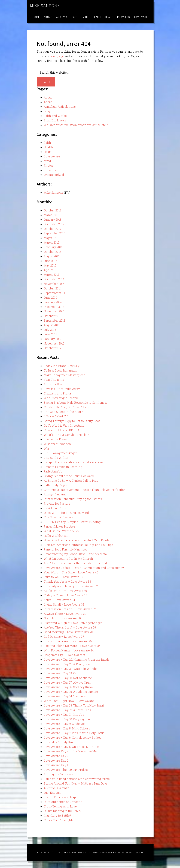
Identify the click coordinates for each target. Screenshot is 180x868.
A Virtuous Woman (57, 788)
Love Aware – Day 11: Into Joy (64, 715)
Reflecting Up (53, 471)
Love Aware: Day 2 (56, 760)
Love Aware (52, 156)
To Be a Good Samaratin (60, 370)
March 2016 (52, 242)
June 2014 (50, 297)
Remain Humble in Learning (63, 467)
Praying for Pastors (57, 503)
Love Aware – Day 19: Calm (62, 673)
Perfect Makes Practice (60, 526)
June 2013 (50, 334)
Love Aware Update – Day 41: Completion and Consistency (84, 568)
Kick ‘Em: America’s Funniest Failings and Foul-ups (78, 545)
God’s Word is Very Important (64, 425)
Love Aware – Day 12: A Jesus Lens (67, 710)
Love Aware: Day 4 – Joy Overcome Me (70, 751)
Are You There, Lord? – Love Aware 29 (70, 627)
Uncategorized (54, 175)
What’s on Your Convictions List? (66, 435)
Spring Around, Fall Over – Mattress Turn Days (76, 783)
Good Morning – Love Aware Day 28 (68, 632)
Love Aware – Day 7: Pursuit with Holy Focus (74, 733)
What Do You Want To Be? (61, 531)
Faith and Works (55, 116)
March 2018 (52, 215)
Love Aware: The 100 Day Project (66, 770)
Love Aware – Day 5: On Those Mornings (72, 747)
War (47, 448)
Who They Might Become (61, 398)
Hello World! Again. (57, 536)
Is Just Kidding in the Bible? (63, 811)
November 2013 (54, 311)
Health (48, 147)
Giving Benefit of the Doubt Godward (69, 476)
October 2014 (53, 288)
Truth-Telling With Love (60, 806)
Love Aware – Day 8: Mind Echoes (67, 728)
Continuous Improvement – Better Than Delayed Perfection (85, 490)
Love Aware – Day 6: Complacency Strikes (72, 737)
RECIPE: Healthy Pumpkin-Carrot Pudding (72, 522)
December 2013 (54, 307)
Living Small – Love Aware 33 (64, 604)
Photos (49, 165)
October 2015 (53, 252)
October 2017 (53, 229)
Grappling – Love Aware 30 (62, 618)
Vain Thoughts (54, 380)
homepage (57, 56)
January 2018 (53, 219)
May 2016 (50, 238)
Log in (139, 852)
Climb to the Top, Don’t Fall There (67, 407)
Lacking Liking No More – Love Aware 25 (72, 646)
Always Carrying (55, 494)
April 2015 (51, 270)
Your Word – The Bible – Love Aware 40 (71, 572)
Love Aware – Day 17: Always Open (68, 682)
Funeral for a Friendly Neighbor (65, 549)
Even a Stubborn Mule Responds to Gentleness (76, 402)
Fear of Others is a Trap (60, 797)
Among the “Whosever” (60, 774)
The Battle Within (56, 458)
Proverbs (50, 170)
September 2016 (54, 233)
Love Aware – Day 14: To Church (66, 696)
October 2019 (53, 210)
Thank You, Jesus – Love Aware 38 (67, 581)
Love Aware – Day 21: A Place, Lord (67, 664)
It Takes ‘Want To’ (56, 416)
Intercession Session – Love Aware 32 (70, 609)
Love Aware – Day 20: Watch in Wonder (71, 669)
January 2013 (53, 339)
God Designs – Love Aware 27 (64, 637)
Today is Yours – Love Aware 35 (65, 595)
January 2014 (53, 302)
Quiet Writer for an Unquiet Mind (66, 513)
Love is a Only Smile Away (62, 389)
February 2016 (53, 247)
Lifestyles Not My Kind (59, 742)
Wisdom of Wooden (57, 444)
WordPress (126, 852)
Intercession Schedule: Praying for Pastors (73, 499)
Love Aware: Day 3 (56, 756)
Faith (47, 143)
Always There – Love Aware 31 (65, 614)
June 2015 (50, 261)
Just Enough (52, 793)
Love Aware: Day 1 (56, 765)
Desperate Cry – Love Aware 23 (65, 655)
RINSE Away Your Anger (60, 453)
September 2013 (54, 320)
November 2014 (54, 284)
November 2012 (54, 343)
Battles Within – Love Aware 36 (65, 591)
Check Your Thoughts (59, 820)
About (48, 97)
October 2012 (53, 348)
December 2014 (54, 279)
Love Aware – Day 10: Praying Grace (68, 719)
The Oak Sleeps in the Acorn (63, 412)
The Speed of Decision (59, 517)
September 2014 (54, 293)
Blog (47, 111)
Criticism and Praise (58, 393)
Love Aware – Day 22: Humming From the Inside (77, 659)
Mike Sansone (45, 6)
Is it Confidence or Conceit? (63, 802)
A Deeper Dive (53, 384)
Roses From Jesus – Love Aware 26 (68, 641)
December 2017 (54, 224)
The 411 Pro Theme (74, 852)
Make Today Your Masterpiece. (65, 375)
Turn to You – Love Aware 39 (63, 577)
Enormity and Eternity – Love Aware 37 (71, 586)
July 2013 (50, 330)
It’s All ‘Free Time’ (56, 508)
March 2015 (52, 275)
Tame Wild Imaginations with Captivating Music (77, 779)
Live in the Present (57, 439)
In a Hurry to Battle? (57, 815)
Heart (48, 152)
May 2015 (50, 265)
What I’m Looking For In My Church (68, 559)
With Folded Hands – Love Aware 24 (69, 650)
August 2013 (52, 325)
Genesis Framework (104, 852)
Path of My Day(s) (56, 485)
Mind (47, 161)
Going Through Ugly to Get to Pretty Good (72, 421)
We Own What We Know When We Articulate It (76, 125)
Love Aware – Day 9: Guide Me (64, 724)
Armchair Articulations (60, 107)
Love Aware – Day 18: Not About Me (68, 678)
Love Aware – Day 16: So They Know (68, 687)
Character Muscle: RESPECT (63, 430)
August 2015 (52, 256)
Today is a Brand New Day (62, 366)
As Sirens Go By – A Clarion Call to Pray (71, 481)
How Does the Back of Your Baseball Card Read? (76, 540)
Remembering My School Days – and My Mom (75, 554)
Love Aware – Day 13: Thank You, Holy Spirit (74, 705)
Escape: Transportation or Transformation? (73, 462)
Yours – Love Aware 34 (59, 600)
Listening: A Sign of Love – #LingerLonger (73, 623)
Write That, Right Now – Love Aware (69, 701)
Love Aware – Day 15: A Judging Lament (71, 692)
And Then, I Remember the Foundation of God (75, 563)
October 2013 (53, 316)
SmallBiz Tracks (55, 120)
